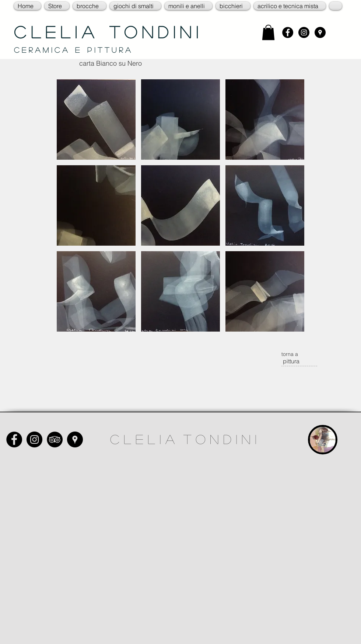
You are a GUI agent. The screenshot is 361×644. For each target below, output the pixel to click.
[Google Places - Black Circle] (320, 32)
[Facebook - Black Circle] (288, 32)
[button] (57, 6)
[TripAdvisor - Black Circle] (55, 439)
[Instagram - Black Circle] (304, 32)
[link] (268, 32)
